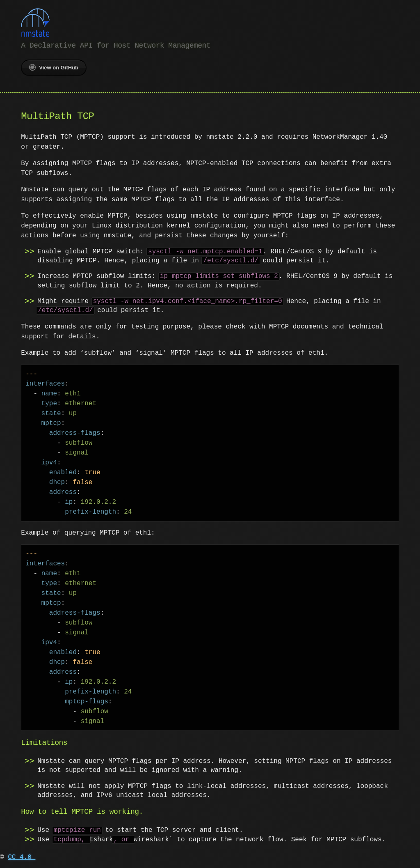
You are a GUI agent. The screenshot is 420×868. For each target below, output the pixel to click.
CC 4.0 (22, 857)
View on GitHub (54, 67)
